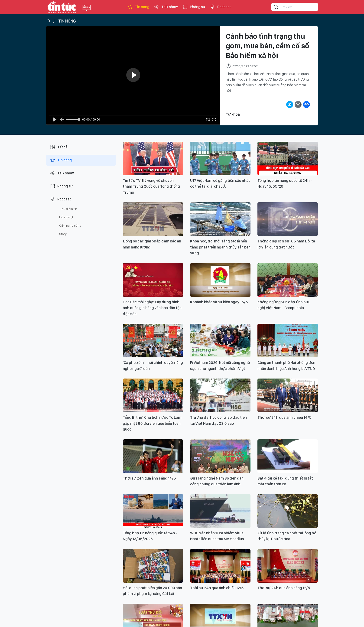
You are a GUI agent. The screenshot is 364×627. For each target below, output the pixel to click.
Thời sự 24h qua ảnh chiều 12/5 (217, 588)
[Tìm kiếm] (276, 8)
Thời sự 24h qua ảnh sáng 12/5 (284, 588)
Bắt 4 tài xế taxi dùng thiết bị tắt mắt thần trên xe (285, 481)
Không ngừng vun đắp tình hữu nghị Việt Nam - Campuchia (284, 305)
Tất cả (59, 147)
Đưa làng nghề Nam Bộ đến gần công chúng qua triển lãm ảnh (217, 481)
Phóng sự (194, 7)
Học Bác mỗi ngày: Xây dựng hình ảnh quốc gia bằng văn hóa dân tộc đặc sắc (152, 308)
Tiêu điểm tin (68, 209)
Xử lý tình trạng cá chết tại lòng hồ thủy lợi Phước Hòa (287, 536)
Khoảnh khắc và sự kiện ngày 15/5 (219, 302)
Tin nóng (138, 7)
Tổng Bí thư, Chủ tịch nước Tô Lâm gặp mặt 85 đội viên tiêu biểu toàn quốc (152, 423)
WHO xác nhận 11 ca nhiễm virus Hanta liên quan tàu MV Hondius (217, 536)
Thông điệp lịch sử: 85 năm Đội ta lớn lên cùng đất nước (286, 244)
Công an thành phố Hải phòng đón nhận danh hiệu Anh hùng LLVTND (286, 366)
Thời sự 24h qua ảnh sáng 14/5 (149, 478)
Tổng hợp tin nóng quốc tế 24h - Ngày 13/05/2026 (150, 536)
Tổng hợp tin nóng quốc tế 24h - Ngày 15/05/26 (285, 183)
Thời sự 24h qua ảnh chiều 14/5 (284, 417)
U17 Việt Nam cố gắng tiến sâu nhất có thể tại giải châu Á (220, 183)
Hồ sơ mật (66, 217)
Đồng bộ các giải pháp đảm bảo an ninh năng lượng (152, 244)
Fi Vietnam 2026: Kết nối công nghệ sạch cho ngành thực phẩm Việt (220, 366)
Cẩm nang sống (70, 225)
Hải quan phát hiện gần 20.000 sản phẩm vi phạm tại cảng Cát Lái (152, 591)
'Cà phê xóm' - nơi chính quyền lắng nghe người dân (153, 366)
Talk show (166, 7)
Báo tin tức (62, 7)
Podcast (220, 7)
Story (63, 234)
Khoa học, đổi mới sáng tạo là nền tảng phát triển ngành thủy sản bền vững (220, 247)
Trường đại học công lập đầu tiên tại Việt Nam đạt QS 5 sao (218, 420)
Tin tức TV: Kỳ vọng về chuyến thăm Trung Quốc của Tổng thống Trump (151, 186)
